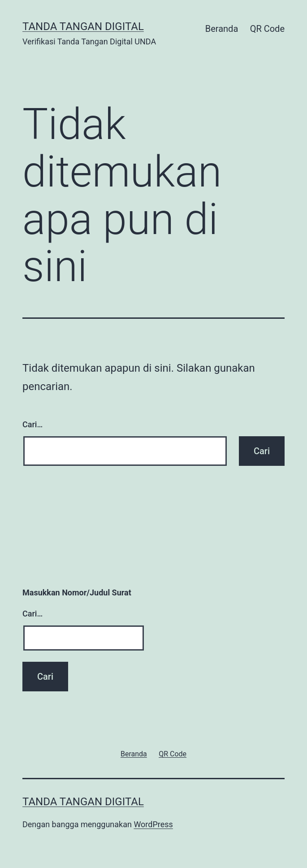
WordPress (153, 824)
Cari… (32, 424)
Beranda (222, 29)
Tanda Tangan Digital (83, 26)
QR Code (267, 29)
